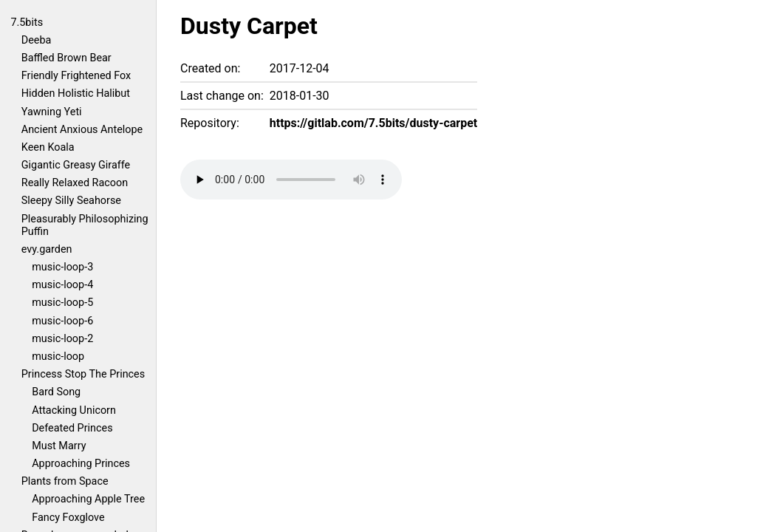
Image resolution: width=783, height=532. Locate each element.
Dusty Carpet (249, 26)
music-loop (58, 357)
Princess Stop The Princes (83, 374)
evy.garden (47, 249)
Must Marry (59, 446)
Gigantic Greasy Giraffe (76, 165)
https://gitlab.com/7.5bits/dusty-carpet (373, 123)
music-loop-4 (62, 285)
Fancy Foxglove (68, 518)
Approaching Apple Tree (88, 499)
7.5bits (27, 23)
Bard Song (56, 392)
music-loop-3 (62, 267)
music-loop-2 (62, 339)
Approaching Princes (81, 464)
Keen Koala (48, 147)
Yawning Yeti (52, 112)
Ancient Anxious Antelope (82, 130)
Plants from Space (65, 481)
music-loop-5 (62, 303)
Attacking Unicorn (74, 410)
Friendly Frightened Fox (76, 76)
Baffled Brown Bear (66, 58)
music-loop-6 (62, 321)
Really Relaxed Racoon (75, 183)
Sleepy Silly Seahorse (71, 201)
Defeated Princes (72, 428)
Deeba (37, 40)
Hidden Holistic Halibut (76, 93)
